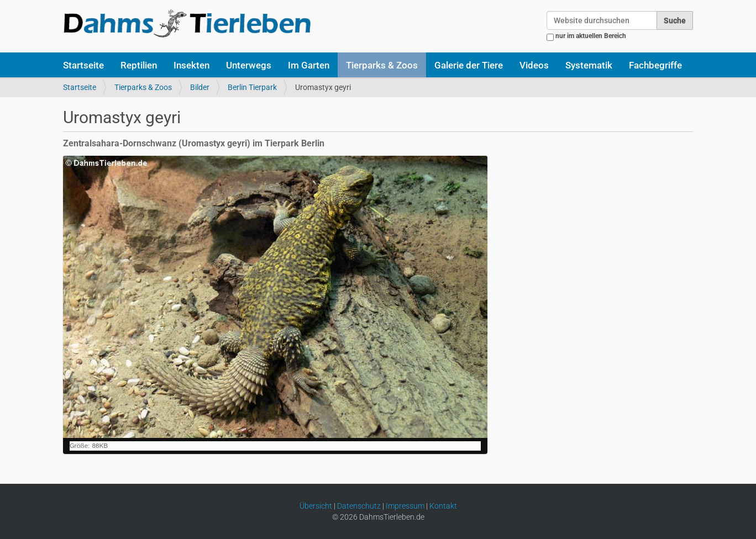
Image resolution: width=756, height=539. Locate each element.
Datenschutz (359, 506)
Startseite (83, 65)
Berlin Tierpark (252, 87)
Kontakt (443, 506)
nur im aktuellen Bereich (591, 36)
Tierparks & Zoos (382, 65)
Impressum (405, 506)
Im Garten (309, 65)
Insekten (191, 65)
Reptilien (139, 65)
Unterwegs (249, 65)
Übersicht (316, 506)
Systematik (589, 65)
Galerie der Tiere (469, 65)
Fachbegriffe (655, 65)
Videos (534, 65)
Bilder (200, 87)
